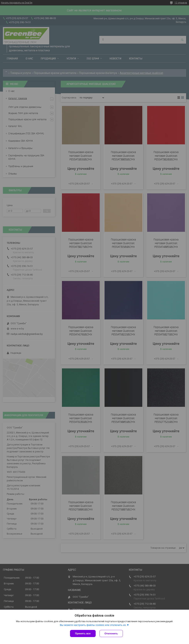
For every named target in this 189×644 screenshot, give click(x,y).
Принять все (83, 633)
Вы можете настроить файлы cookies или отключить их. (93, 625)
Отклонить (111, 633)
